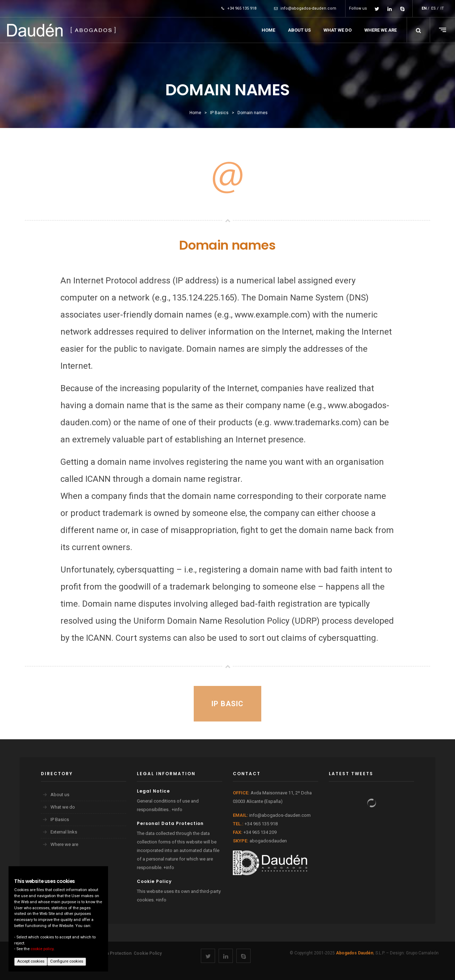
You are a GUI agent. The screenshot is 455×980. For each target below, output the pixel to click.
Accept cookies (31, 961)
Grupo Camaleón (422, 953)
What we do (63, 807)
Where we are (64, 844)
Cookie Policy (148, 953)
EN (424, 8)
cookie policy (42, 949)
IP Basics (60, 819)
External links (64, 832)
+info (177, 809)
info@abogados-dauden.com (305, 8)
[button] (418, 30)
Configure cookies (67, 961)
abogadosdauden (268, 841)
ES (433, 8)
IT (442, 8)
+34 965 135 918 (239, 8)
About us (60, 795)
